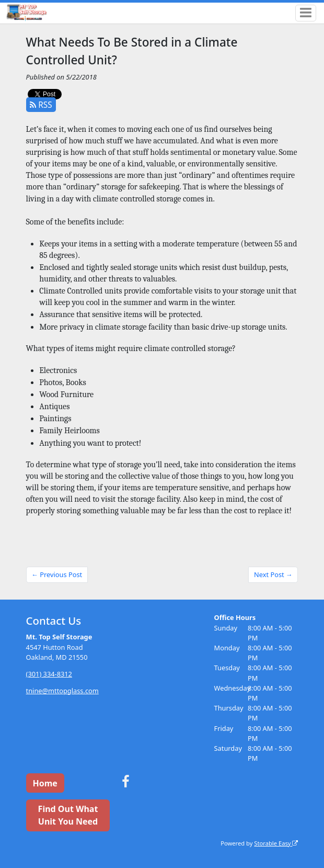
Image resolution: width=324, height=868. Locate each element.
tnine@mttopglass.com (62, 691)
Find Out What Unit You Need (68, 815)
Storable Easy (276, 843)
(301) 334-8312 (49, 674)
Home (45, 783)
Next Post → (273, 574)
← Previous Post (57, 574)
